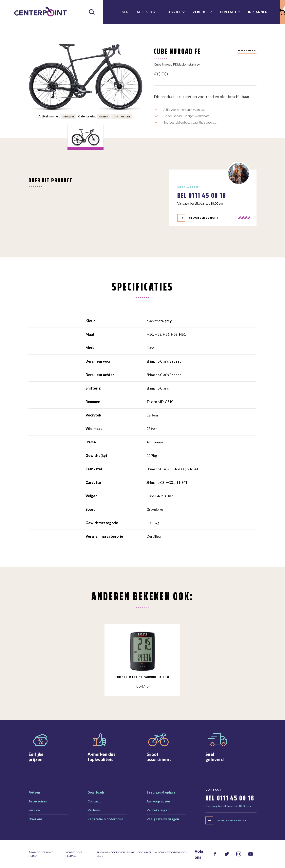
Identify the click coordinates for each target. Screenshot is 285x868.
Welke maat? (247, 50)
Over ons (35, 819)
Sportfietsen (122, 117)
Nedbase (71, 856)
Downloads (96, 792)
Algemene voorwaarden (171, 852)
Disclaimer (145, 852)
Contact (228, 12)
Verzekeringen (158, 810)
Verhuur (201, 12)
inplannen (258, 12)
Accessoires (148, 12)
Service (174, 12)
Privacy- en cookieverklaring (115, 852)
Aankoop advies (159, 801)
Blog (100, 856)
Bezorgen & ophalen (162, 792)
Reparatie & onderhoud (105, 819)
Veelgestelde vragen (163, 819)
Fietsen (122, 12)
